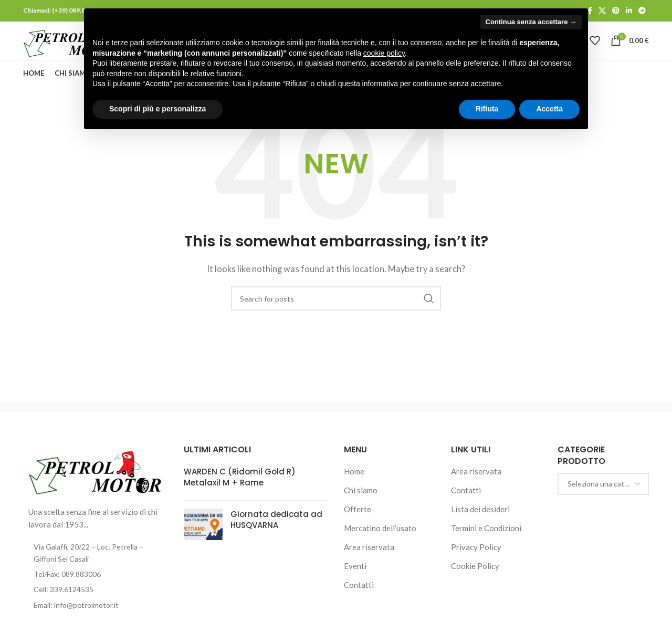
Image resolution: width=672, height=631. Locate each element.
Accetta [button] (549, 109)
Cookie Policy (475, 583)
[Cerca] (336, 316)
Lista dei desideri (480, 526)
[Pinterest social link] (616, 11)
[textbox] (603, 501)
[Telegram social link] (642, 11)
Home (354, 489)
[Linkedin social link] (629, 11)
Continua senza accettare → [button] (531, 22)
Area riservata (369, 564)
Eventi (355, 583)
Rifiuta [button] (487, 109)
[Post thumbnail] (203, 542)
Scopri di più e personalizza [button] (157, 109)
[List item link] (96, 591)
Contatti (359, 602)
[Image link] (96, 488)
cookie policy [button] (384, 53)
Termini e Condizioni (486, 545)
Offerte (358, 526)
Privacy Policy (476, 564)
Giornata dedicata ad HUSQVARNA (276, 537)
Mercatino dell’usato (380, 545)
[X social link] (602, 11)
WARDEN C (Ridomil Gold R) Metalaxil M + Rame (240, 494)
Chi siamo (361, 508)
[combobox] (603, 501)
